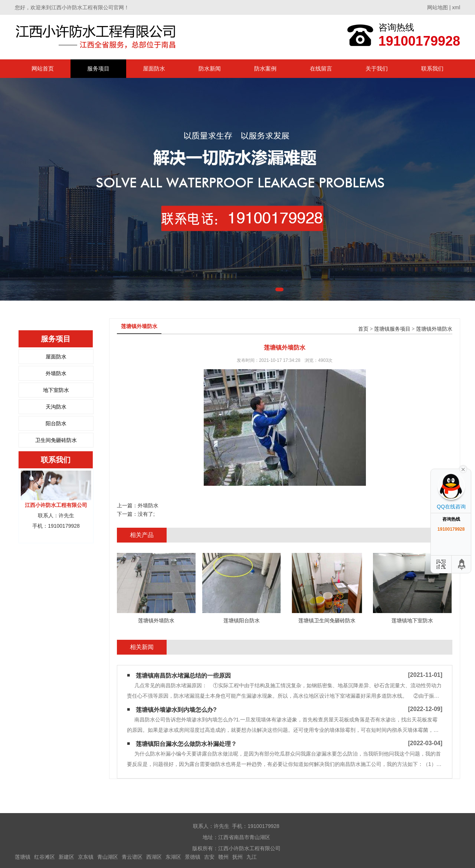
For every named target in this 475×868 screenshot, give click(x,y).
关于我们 (377, 68)
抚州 (237, 857)
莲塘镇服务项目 (392, 329)
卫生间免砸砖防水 (56, 440)
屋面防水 (154, 68)
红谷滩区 (45, 857)
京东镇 (86, 857)
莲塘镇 (23, 857)
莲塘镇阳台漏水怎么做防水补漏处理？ (186, 744)
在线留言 (321, 68)
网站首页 (43, 68)
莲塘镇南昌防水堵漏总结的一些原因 (183, 676)
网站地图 (438, 7)
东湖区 (173, 857)
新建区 (66, 857)
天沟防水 (56, 407)
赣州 (223, 857)
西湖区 (154, 857)
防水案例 (265, 68)
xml (456, 7)
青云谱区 (132, 857)
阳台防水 (56, 423)
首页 (363, 329)
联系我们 (432, 68)
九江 (252, 857)
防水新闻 (210, 68)
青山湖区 (108, 857)
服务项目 (98, 68)
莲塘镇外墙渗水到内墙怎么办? (176, 710)
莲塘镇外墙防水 (434, 329)
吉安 (209, 857)
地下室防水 (56, 390)
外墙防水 (56, 373)
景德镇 (193, 857)
